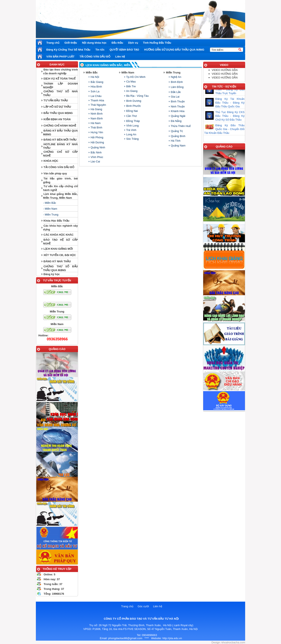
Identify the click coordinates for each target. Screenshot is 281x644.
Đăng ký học (52, 274)
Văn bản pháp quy (55, 173)
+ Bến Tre (129, 86)
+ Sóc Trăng (131, 139)
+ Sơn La (93, 91)
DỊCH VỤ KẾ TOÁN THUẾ (60, 79)
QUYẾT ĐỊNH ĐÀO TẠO (124, 50)
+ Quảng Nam (177, 146)
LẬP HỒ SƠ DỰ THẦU (57, 107)
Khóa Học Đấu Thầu (57, 221)
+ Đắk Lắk (174, 92)
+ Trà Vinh (130, 130)
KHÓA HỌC (51, 161)
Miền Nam (128, 72)
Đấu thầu (117, 43)
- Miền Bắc (50, 203)
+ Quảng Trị (175, 131)
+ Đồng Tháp (131, 121)
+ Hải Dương (96, 142)
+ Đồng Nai (130, 111)
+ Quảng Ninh (96, 147)
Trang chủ (53, 43)
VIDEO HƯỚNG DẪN (225, 70)
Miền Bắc (92, 72)
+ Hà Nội (93, 77)
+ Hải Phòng (95, 137)
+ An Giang (130, 91)
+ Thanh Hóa (96, 100)
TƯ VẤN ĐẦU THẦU (56, 100)
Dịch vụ (133, 43)
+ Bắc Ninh (94, 152)
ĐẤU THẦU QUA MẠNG (58, 113)
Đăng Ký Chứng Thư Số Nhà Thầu (68, 50)
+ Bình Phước (132, 106)
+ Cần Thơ (130, 116)
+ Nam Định (95, 118)
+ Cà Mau (129, 82)
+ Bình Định (175, 82)
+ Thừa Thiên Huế (179, 126)
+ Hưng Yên (95, 132)
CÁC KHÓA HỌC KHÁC (59, 235)
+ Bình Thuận (176, 101)
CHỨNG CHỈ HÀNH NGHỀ (60, 126)
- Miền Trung (51, 215)
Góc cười (143, 606)
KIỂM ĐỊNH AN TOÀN (57, 119)
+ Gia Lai (174, 97)
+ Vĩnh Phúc (95, 157)
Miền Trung (173, 72)
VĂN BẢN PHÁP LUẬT (60, 57)
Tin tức (100, 50)
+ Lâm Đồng (176, 87)
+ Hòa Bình (95, 87)
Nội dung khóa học (94, 43)
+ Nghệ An (174, 77)
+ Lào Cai (94, 161)
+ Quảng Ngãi (177, 116)
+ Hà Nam (94, 123)
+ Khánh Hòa (176, 111)
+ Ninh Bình (95, 114)
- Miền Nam (50, 209)
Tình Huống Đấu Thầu (157, 43)
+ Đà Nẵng (175, 121)
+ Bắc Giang (95, 82)
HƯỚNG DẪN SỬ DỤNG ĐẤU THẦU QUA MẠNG (174, 50)
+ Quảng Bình (177, 136)
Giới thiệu (71, 43)
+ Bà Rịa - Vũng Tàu (136, 96)
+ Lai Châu (94, 96)
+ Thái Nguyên (97, 105)
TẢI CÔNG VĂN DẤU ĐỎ (95, 57)
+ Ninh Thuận (176, 106)
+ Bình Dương (132, 101)
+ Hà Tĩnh (174, 141)
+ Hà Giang (95, 109)
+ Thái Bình (95, 127)
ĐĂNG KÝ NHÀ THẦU (57, 261)
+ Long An (130, 134)
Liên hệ (120, 57)
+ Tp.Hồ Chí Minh (134, 77)
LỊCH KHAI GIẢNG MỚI (58, 249)
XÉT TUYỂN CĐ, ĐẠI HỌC (60, 255)
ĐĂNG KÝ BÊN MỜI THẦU (60, 140)
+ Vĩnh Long (131, 126)
